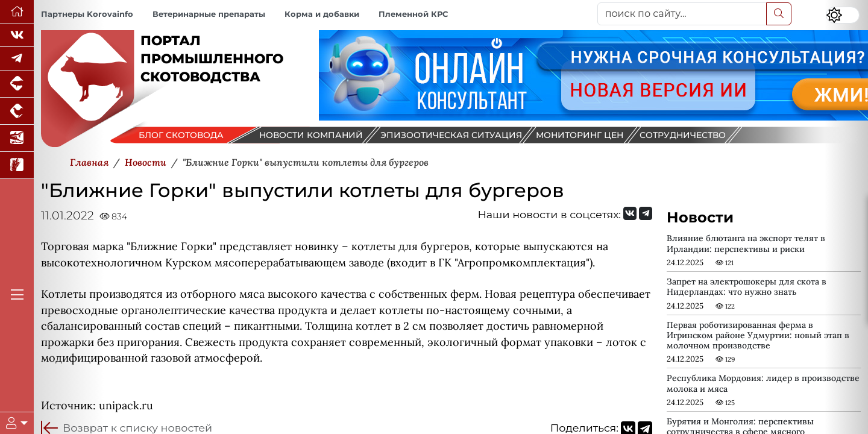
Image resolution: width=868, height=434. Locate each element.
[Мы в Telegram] (17, 59)
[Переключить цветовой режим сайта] (843, 15)
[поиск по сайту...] (682, 14)
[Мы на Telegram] (646, 213)
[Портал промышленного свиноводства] (17, 84)
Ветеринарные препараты (209, 14)
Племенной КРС (413, 14)
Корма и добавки (322, 14)
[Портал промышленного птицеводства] (17, 111)
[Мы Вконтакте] (17, 35)
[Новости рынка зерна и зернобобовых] (17, 165)
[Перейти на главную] (17, 12)
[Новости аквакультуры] (17, 138)
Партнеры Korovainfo (87, 14)
